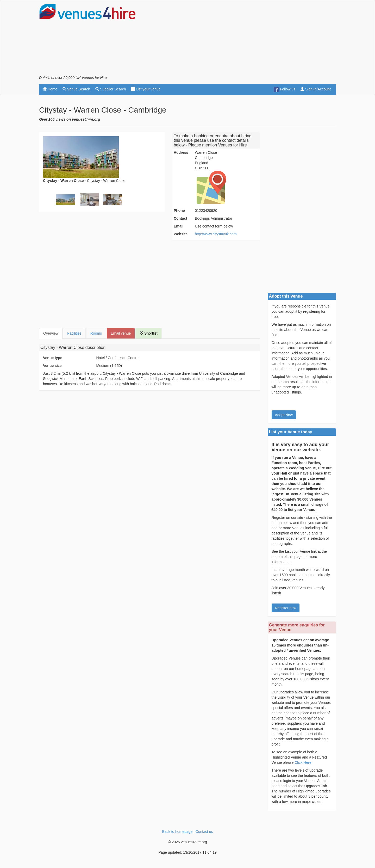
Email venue (121, 333)
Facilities (74, 333)
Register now (286, 608)
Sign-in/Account (316, 89)
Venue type (53, 358)
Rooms (96, 333)
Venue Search (76, 89)
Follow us (285, 90)
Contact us (204, 832)
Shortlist (148, 333)
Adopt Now (284, 415)
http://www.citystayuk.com (216, 234)
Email (179, 226)
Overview (51, 333)
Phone (179, 211)
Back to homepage (177, 832)
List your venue (146, 89)
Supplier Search (111, 89)
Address (181, 152)
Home (50, 89)
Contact (180, 218)
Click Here (303, 762)
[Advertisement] (241, 39)
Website (181, 234)
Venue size (52, 366)
